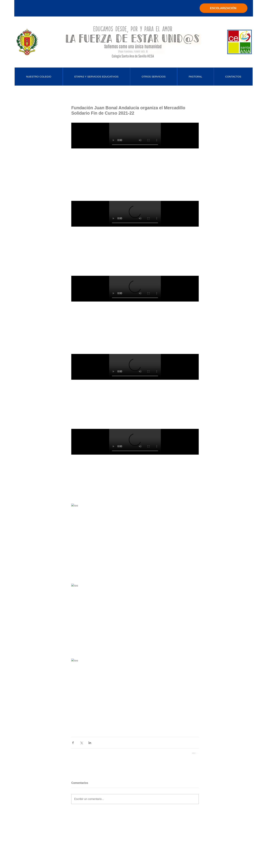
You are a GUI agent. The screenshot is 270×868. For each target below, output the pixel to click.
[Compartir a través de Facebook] (73, 743)
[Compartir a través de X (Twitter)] (81, 743)
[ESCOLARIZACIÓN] (224, 8)
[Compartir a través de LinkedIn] (90, 743)
